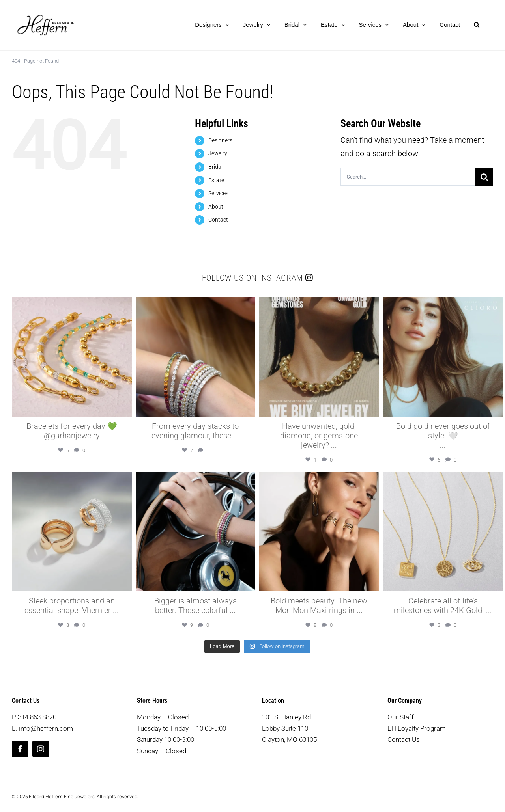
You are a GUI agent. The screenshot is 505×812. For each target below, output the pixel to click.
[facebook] (20, 749)
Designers (220, 140)
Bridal (215, 167)
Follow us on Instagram (257, 278)
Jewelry (218, 153)
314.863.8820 (37, 717)
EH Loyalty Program (417, 728)
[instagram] (41, 749)
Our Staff (401, 717)
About (216, 207)
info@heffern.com (46, 728)
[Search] (484, 177)
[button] (477, 24)
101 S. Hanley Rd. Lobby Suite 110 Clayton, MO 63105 (289, 728)
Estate (216, 180)
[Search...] (408, 177)
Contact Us (404, 739)
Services (218, 193)
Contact (218, 220)
